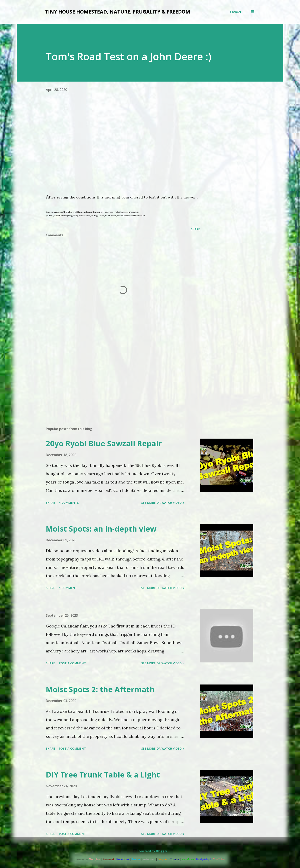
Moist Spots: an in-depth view (101, 529)
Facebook (123, 859)
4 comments (69, 503)
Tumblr (175, 859)
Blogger (163, 859)
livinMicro (187, 859)
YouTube (219, 859)
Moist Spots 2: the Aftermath (100, 689)
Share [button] (195, 229)
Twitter (136, 859)
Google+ (94, 859)
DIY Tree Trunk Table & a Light (103, 775)
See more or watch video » (163, 503)
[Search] (235, 12)
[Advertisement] (116, 375)
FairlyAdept (203, 859)
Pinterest (108, 859)
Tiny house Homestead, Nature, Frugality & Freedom (118, 12)
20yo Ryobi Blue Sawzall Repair (104, 443)
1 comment (68, 588)
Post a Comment (72, 663)
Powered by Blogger (150, 851)
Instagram (149, 859)
